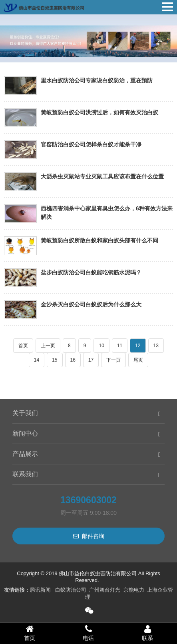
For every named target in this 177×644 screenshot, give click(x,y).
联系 (147, 633)
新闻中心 (25, 433)
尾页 (138, 360)
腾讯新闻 (40, 590)
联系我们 (25, 474)
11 (120, 346)
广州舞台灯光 (105, 590)
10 (101, 346)
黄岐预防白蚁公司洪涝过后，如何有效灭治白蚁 (99, 112)
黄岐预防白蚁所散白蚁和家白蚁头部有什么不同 (99, 240)
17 (91, 360)
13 (156, 346)
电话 (89, 633)
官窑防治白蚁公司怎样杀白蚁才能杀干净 (91, 144)
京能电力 (134, 590)
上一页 (48, 346)
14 (37, 360)
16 (73, 360)
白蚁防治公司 (71, 590)
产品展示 (25, 454)
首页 (23, 346)
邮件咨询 (89, 536)
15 (55, 360)
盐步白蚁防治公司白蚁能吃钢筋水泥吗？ (91, 272)
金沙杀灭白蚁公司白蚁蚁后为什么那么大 (91, 304)
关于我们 (25, 413)
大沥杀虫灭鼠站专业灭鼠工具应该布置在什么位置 (102, 176)
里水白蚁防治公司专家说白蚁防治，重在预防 (97, 80)
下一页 (113, 360)
